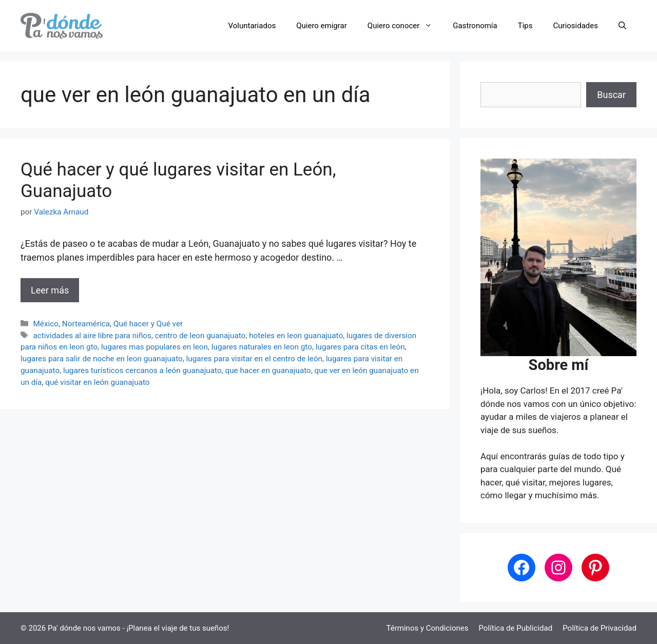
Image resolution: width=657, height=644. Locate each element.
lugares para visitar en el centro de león (255, 359)
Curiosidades (576, 26)
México (46, 324)
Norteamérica (86, 324)
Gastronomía (475, 26)
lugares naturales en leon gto (262, 347)
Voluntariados (252, 26)
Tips (525, 26)
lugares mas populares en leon (154, 347)
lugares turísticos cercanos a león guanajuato (142, 370)
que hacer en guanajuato (268, 370)
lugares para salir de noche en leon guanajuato (102, 359)
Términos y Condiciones (428, 628)
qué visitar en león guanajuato (97, 382)
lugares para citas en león (360, 347)
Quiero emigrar (322, 26)
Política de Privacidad (600, 628)
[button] (622, 26)
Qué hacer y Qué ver (148, 324)
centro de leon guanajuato (200, 336)
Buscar (611, 95)
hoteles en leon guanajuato (296, 336)
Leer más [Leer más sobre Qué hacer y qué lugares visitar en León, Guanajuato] (50, 290)
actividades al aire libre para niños (92, 336)
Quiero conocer (405, 26)
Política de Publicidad (515, 628)
